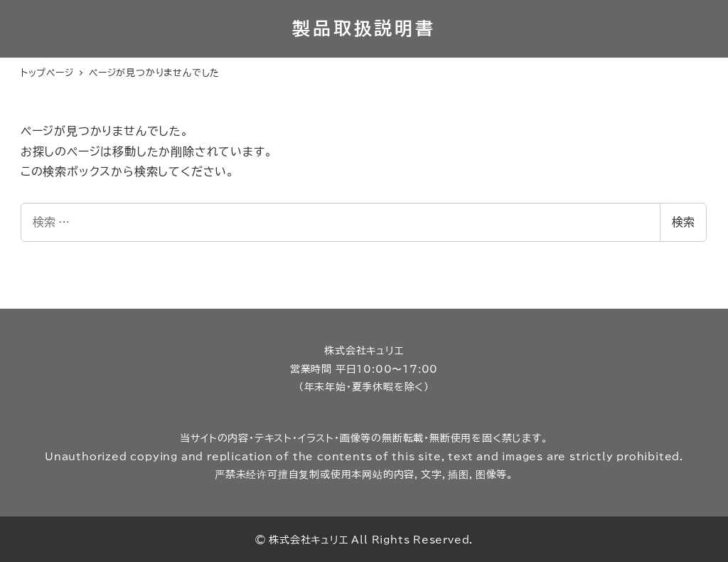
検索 (683, 222)
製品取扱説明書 (364, 28)
